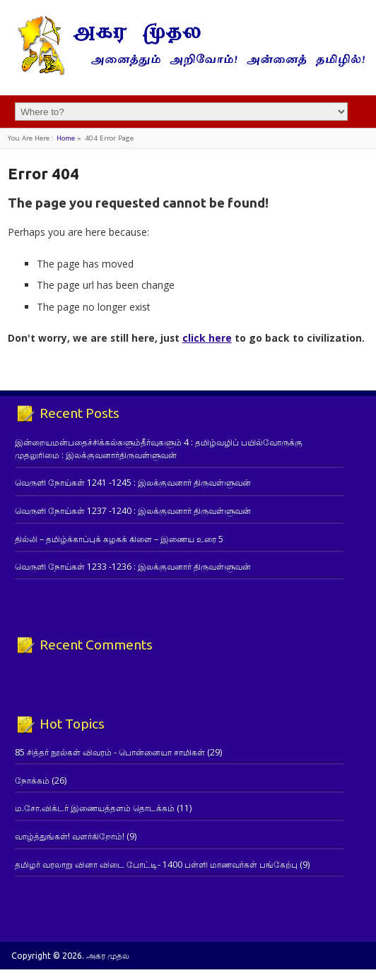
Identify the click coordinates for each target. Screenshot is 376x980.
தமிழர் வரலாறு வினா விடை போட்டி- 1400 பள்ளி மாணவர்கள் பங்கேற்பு (156, 865)
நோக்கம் (32, 781)
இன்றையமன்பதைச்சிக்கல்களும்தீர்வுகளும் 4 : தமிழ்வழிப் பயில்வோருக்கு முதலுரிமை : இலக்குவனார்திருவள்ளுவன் (159, 448)
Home (66, 138)
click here (207, 338)
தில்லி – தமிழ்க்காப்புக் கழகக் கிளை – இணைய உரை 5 (119, 539)
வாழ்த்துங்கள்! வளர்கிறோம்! (70, 836)
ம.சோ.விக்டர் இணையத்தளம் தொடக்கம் (95, 808)
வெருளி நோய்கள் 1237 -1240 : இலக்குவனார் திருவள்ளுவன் (133, 511)
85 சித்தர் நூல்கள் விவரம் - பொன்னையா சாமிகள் (110, 752)
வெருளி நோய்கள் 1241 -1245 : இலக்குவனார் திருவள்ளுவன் (133, 483)
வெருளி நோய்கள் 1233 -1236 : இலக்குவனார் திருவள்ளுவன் (133, 567)
